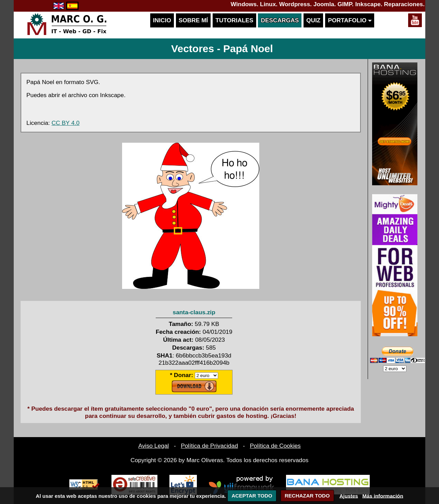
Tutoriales (234, 20)
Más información (383, 496)
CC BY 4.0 (66, 123)
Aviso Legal (153, 446)
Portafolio (350, 20)
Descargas (280, 20)
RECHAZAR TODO (307, 496)
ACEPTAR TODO (252, 496)
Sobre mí (193, 20)
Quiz (313, 20)
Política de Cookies (275, 446)
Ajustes (349, 496)
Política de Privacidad (209, 446)
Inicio (162, 20)
